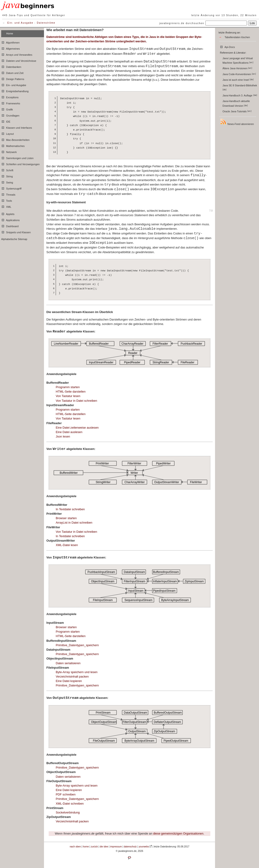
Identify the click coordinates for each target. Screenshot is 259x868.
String (7, 176)
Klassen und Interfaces (17, 127)
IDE (6, 121)
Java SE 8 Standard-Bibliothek (240, 87)
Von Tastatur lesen (68, 396)
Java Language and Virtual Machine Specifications (238, 60)
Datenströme (46, 23)
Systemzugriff (11, 188)
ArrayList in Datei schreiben (74, 523)
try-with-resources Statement (66, 202)
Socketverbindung (68, 812)
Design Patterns (13, 78)
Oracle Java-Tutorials (237, 111)
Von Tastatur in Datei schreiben (76, 401)
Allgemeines (11, 48)
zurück (94, 847)
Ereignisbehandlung (15, 91)
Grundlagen (10, 115)
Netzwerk (9, 151)
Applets (8, 213)
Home (10, 33)
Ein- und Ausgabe (20, 23)
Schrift (7, 170)
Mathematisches (13, 145)
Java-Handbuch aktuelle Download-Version (236, 103)
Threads (8, 194)
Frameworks (11, 103)
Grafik (7, 109)
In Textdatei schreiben (70, 509)
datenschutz (130, 847)
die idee (104, 847)
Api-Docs (227, 46)
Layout (7, 133)
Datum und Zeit (12, 72)
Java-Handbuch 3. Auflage (240, 95)
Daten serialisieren (68, 663)
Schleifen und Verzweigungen (20, 164)
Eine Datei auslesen (69, 432)
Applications (10, 219)
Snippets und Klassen (16, 232)
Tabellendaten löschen (237, 37)
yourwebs (144, 847)
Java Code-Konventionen (239, 74)
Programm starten (68, 387)
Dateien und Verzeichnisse (19, 60)
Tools (7, 200)
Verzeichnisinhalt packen (72, 677)
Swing (7, 182)
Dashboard (10, 226)
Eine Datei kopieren (69, 681)
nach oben (75, 847)
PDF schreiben (66, 794)
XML (6, 206)
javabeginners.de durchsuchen (182, 23)
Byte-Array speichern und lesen (77, 672)
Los (252, 23)
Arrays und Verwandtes (17, 54)
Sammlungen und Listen (17, 157)
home (86, 847)
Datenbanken (11, 66)
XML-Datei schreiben (70, 804)
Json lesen (63, 436)
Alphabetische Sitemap (14, 239)
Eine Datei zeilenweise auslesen (77, 428)
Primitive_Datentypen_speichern (77, 645)
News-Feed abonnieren (237, 122)
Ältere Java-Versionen (237, 68)
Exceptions (10, 97)
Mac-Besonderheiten (15, 139)
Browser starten (66, 518)
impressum (116, 847)
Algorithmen (10, 42)
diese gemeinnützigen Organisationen (178, 833)
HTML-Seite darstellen (71, 392)
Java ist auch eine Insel (238, 80)
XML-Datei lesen (67, 545)
